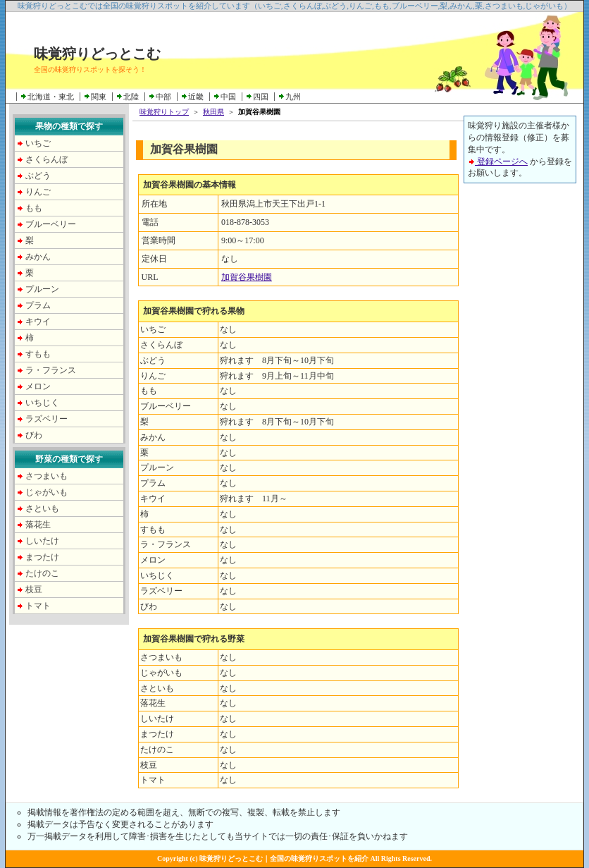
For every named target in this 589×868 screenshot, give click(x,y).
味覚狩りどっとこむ (97, 54)
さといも (42, 508)
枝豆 (34, 589)
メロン (38, 386)
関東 (99, 97)
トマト (38, 606)
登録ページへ (498, 161)
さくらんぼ (46, 159)
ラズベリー (46, 419)
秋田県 (213, 112)
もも (34, 208)
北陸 (131, 97)
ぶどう (38, 176)
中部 (163, 97)
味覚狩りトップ (164, 112)
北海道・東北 (51, 97)
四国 (261, 97)
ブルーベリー (51, 224)
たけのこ (42, 573)
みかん (38, 257)
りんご (38, 192)
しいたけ (42, 541)
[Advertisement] (520, 407)
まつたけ (42, 557)
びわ (34, 435)
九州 (293, 97)
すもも (38, 354)
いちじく (42, 403)
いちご (38, 143)
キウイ (38, 322)
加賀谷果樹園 (247, 277)
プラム (38, 305)
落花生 (38, 525)
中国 (228, 97)
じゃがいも (46, 492)
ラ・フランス (51, 370)
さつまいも (46, 476)
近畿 (196, 97)
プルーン (42, 289)
